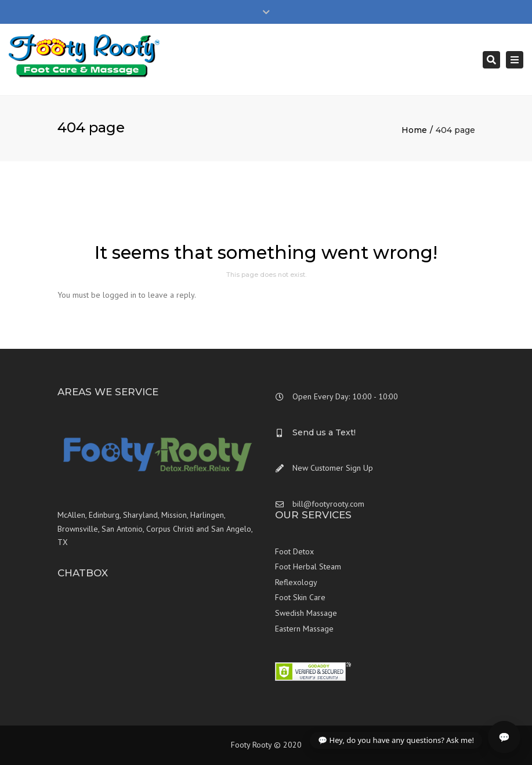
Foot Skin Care (300, 597)
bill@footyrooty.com (328, 504)
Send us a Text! (324, 432)
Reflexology (296, 582)
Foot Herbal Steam (308, 566)
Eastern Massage (304, 629)
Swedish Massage (306, 613)
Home (414, 130)
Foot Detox (294, 551)
